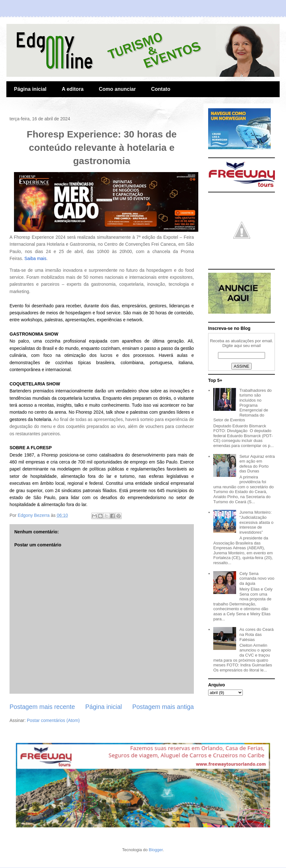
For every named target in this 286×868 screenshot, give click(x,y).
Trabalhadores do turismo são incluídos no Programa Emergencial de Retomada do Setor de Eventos (242, 405)
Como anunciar (117, 89)
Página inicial (30, 89)
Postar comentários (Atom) (53, 720)
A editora (73, 89)
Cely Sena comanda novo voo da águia (257, 578)
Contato (160, 89)
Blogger (156, 850)
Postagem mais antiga (163, 707)
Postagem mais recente (42, 707)
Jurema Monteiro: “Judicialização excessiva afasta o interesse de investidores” (256, 522)
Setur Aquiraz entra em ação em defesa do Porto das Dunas (257, 464)
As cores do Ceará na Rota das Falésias (256, 634)
